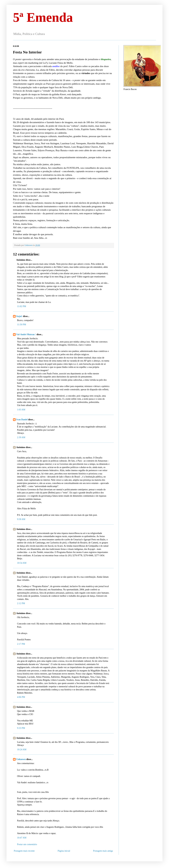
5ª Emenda (43, 17)
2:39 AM (21, 437)
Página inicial (64, 851)
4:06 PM (21, 697)
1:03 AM (21, 410)
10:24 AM (22, 750)
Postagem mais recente (24, 851)
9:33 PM (21, 728)
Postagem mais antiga (103, 851)
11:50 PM (22, 325)
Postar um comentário (27, 844)
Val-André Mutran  (26, 334)
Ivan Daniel (22, 420)
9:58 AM (21, 519)
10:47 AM (22, 838)
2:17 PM (21, 644)
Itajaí (19, 316)
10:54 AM (22, 563)
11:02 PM (22, 306)
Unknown (21, 759)
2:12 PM (21, 603)
